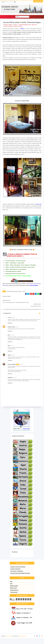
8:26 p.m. (18, 332)
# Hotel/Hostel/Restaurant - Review (14, 296)
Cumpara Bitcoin (14, 596)
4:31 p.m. (12, 351)
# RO (24, 296)
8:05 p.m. (15, 383)
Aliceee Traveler (12, 370)
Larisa (10, 360)
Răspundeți (10, 328)
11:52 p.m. (13, 340)
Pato (11, 589)
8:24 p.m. (14, 323)
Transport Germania (15, 574)
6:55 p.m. (22, 370)
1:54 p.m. (13, 360)
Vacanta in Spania (18, 30)
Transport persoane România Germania (20, 579)
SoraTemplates (9, 642)
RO (37, 28)
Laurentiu (11, 383)
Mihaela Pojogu (12, 332)
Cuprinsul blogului (34, 290)
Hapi (9, 351)
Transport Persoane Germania (18, 572)
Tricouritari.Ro (14, 598)
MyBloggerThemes (23, 642)
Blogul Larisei (13, 593)
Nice (9, 340)
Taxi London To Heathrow (17, 577)
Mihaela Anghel (14, 591)
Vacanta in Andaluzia (9, 30)
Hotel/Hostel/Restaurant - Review (27, 28)
